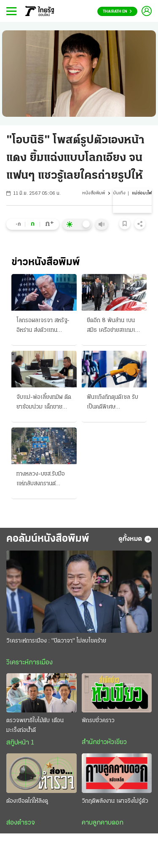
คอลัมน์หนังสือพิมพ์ (48, 539)
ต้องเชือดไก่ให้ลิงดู (27, 801)
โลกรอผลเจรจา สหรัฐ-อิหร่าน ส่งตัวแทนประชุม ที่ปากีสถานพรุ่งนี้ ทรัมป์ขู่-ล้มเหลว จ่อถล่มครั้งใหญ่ (43, 326)
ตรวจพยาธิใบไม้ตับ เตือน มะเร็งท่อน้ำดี (35, 726)
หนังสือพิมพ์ (94, 193)
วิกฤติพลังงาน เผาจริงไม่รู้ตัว (115, 801)
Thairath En (117, 12)
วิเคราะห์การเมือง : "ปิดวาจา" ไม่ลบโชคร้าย (56, 641)
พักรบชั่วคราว (98, 721)
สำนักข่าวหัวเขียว (104, 742)
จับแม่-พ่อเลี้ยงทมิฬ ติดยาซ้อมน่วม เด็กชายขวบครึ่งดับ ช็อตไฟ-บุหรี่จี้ (44, 403)
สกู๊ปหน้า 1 (20, 743)
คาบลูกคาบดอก (103, 823)
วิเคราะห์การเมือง (29, 663)
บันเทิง (119, 193)
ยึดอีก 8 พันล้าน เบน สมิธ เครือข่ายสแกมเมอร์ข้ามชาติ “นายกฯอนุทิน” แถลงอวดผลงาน (113, 326)
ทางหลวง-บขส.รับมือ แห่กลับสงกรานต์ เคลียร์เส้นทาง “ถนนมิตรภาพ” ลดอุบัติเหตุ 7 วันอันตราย (44, 480)
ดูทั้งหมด (135, 539)
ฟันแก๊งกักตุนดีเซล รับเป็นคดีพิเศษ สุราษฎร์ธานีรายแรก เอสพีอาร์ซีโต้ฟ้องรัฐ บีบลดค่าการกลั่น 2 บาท (114, 403)
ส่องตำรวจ (21, 823)
